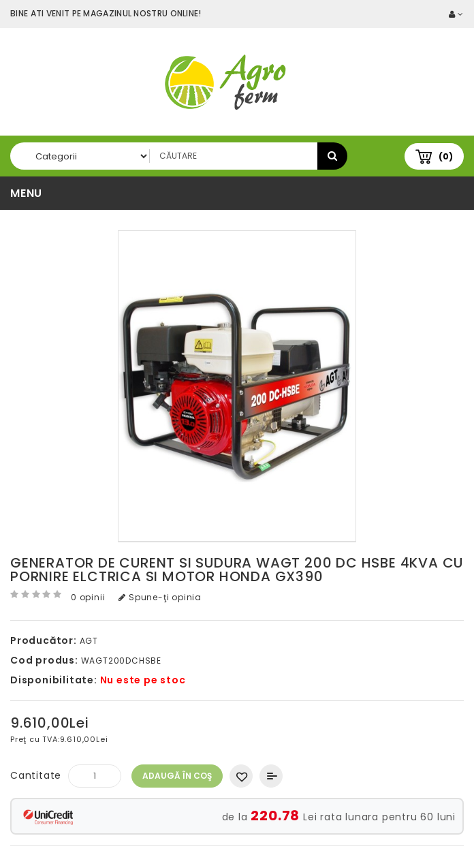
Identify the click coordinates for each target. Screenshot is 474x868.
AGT (89, 641)
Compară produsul (271, 776)
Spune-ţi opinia (160, 597)
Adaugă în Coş (177, 776)
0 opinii (88, 597)
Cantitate (36, 775)
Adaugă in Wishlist (241, 776)
